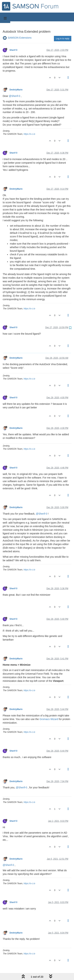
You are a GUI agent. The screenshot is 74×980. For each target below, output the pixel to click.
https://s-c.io (29, 134)
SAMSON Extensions (20, 38)
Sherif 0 (13, 50)
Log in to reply (63, 39)
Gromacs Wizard (49, 719)
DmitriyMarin (16, 90)
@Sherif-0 (14, 96)
